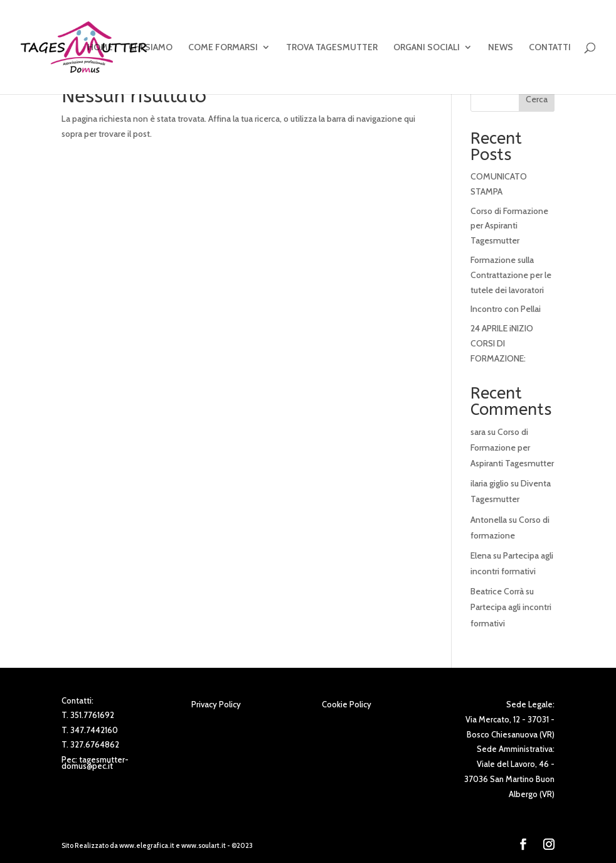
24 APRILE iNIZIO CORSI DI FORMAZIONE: (502, 343)
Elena (481, 555)
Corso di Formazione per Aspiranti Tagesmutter (509, 226)
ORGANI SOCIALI (427, 48)
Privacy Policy (216, 704)
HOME (100, 48)
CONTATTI (550, 48)
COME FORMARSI (223, 48)
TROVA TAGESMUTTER (332, 48)
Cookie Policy (347, 704)
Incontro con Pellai (506, 309)
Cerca (537, 99)
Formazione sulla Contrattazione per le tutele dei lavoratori (511, 275)
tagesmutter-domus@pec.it (95, 763)
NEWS (501, 48)
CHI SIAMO (151, 48)
